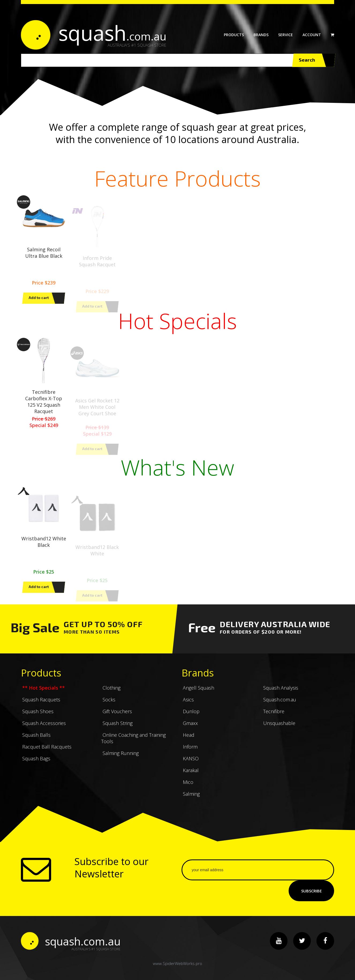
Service (286, 35)
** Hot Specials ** (43, 693)
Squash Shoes (37, 717)
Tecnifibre (273, 717)
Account (312, 35)
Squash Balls (36, 740)
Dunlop (190, 717)
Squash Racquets (41, 705)
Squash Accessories (43, 729)
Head (188, 740)
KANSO (190, 764)
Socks (108, 705)
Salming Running (120, 759)
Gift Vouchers (117, 717)
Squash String (117, 729)
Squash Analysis (280, 693)
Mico (187, 788)
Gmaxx (190, 729)
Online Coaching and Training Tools (133, 744)
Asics (188, 705)
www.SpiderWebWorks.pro (177, 963)
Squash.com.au (279, 705)
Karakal (190, 776)
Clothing (111, 693)
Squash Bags (36, 764)
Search (314, 60)
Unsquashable (279, 729)
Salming (191, 799)
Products (234, 35)
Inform (190, 752)
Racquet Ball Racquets (46, 752)
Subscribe (311, 891)
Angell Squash (198, 693)
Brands (261, 35)
